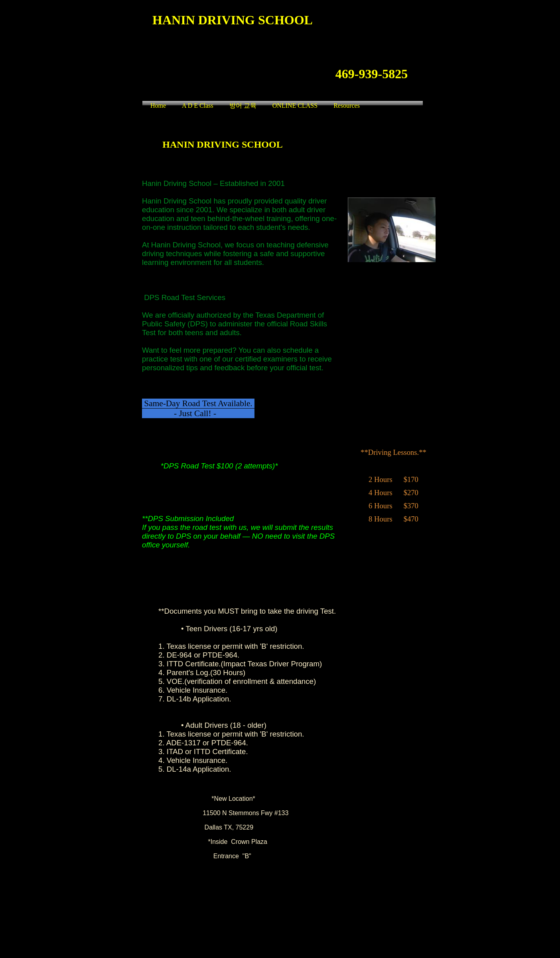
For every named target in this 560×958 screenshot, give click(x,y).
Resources (347, 106)
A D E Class (198, 106)
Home (158, 106)
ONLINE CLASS (295, 106)
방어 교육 (243, 106)
